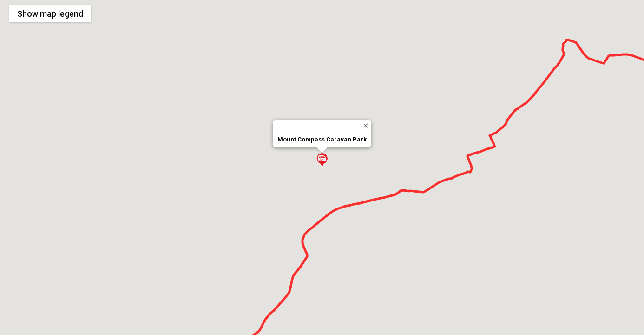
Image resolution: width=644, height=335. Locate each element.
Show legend (50, 14)
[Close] (365, 125)
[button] (322, 160)
